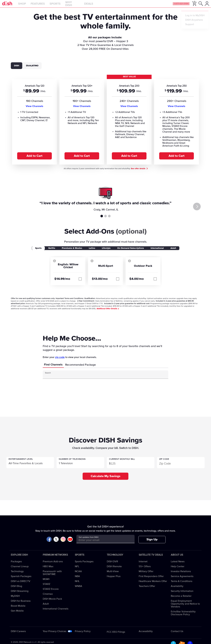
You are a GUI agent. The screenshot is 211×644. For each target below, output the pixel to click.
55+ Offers (145, 570)
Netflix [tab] (52, 251)
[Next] (203, 210)
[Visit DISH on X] (56, 543)
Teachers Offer (147, 589)
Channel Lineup (20, 570)
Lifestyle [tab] (106, 251)
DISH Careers (18, 634)
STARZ (46, 587)
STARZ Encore (51, 592)
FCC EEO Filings (116, 635)
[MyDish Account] (204, 5)
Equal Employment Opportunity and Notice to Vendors (185, 607)
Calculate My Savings (105, 479)
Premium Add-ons (53, 565)
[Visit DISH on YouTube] (70, 543)
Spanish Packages (21, 579)
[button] (30, 466)
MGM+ (46, 582)
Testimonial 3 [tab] (109, 219)
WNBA (78, 589)
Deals (96, 5)
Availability (177, 589)
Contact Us (177, 634)
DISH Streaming (20, 594)
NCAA (78, 575)
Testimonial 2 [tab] (105, 219)
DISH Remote (114, 570)
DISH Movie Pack (52, 602)
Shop (29, 5)
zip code (60, 360)
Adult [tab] (173, 251)
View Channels (34, 109)
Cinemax (48, 597)
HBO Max (48, 570)
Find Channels (53, 368)
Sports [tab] (38, 251)
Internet (143, 565)
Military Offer (146, 575)
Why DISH (80, 5)
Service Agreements (182, 579)
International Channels (56, 612)
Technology (17, 575)
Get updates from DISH (89, 541)
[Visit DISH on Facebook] (49, 543)
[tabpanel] (105, 122)
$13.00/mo (100, 282)
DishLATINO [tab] (32, 69)
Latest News (178, 565)
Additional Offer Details (108, 312)
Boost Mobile (18, 609)
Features (45, 5)
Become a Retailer (181, 599)
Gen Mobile (17, 614)
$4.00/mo (137, 282)
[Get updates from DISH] (103, 543)
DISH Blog (16, 589)
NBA (77, 579)
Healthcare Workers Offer (153, 584)
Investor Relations (181, 575)
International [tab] (157, 251)
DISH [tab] (17, 69)
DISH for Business (21, 604)
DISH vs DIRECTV (21, 584)
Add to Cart (34, 159)
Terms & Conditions (182, 584)
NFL (77, 570)
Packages (16, 565)
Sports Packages (84, 565)
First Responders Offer (151, 579)
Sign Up (152, 543)
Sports (62, 5)
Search (48, 376)
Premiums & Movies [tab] (72, 251)
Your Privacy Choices (54, 634)
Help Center (178, 570)
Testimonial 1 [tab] (102, 219)
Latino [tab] (92, 251)
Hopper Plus (114, 579)
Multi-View (113, 575)
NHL (77, 584)
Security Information (182, 594)
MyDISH (15, 599)
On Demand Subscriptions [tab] (131, 251)
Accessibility (146, 634)
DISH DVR (112, 565)
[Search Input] (103, 379)
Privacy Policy (83, 634)
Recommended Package (80, 368)
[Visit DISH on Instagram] (63, 543)
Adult (46, 607)
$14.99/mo (62, 282)
